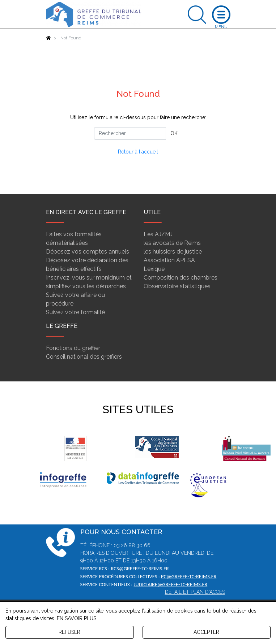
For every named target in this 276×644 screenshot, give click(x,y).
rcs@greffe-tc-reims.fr (140, 569)
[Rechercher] (130, 133)
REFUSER (69, 632)
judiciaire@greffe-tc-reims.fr (171, 584)
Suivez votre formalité (75, 312)
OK (174, 133)
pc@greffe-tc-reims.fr (189, 576)
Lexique (154, 269)
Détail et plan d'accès (195, 592)
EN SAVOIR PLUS (77, 618)
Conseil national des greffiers (84, 357)
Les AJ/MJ (158, 234)
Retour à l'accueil (138, 152)
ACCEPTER (206, 632)
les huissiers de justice (173, 252)
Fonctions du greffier (73, 348)
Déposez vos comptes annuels (88, 252)
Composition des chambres (181, 278)
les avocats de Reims (172, 243)
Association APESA (169, 260)
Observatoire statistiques (177, 286)
